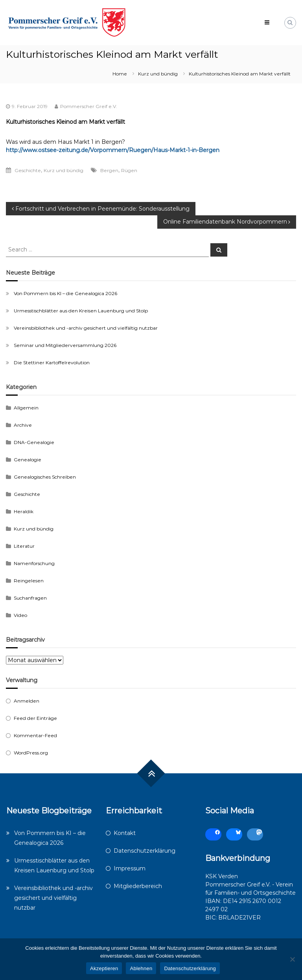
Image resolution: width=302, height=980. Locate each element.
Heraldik (24, 511)
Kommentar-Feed (35, 735)
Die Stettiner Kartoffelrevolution (52, 362)
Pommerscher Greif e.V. (89, 106)
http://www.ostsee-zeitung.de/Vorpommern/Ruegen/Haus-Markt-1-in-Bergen (113, 150)
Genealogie (28, 460)
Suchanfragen (30, 598)
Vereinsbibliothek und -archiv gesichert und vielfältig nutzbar (86, 328)
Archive (23, 425)
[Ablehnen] (292, 959)
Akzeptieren (104, 968)
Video (20, 615)
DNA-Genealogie (34, 442)
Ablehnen (141, 968)
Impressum (130, 868)
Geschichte (28, 170)
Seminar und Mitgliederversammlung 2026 (65, 345)
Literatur (24, 546)
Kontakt (125, 833)
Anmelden (27, 701)
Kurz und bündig (158, 74)
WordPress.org (31, 753)
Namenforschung (34, 563)
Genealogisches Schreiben (45, 477)
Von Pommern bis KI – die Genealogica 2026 (65, 293)
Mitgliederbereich (138, 886)
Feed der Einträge (35, 718)
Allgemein (26, 408)
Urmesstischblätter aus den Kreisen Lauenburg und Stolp (81, 311)
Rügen (129, 170)
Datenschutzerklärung (145, 851)
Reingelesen (29, 581)
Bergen (109, 170)
